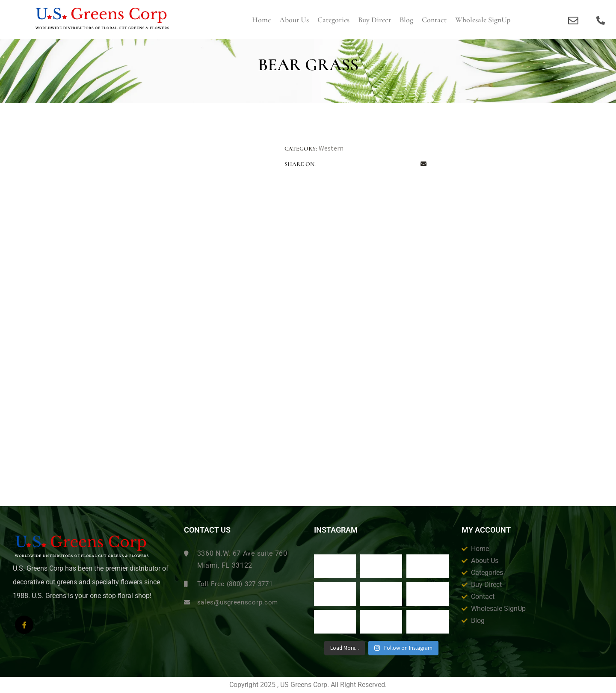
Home (261, 20)
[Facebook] (24, 625)
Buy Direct (375, 20)
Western (331, 148)
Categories (333, 20)
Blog (406, 20)
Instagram (336, 530)
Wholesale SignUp (483, 20)
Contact (434, 20)
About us (294, 20)
